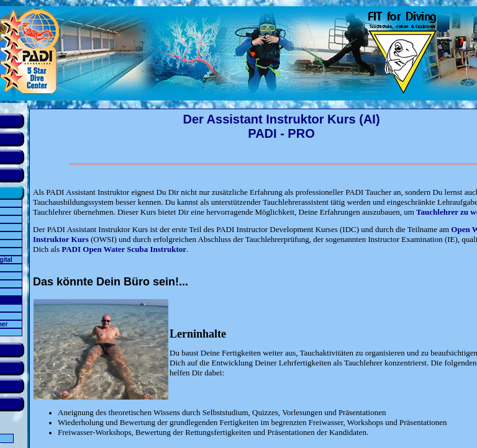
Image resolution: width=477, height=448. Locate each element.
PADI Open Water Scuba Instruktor (124, 249)
